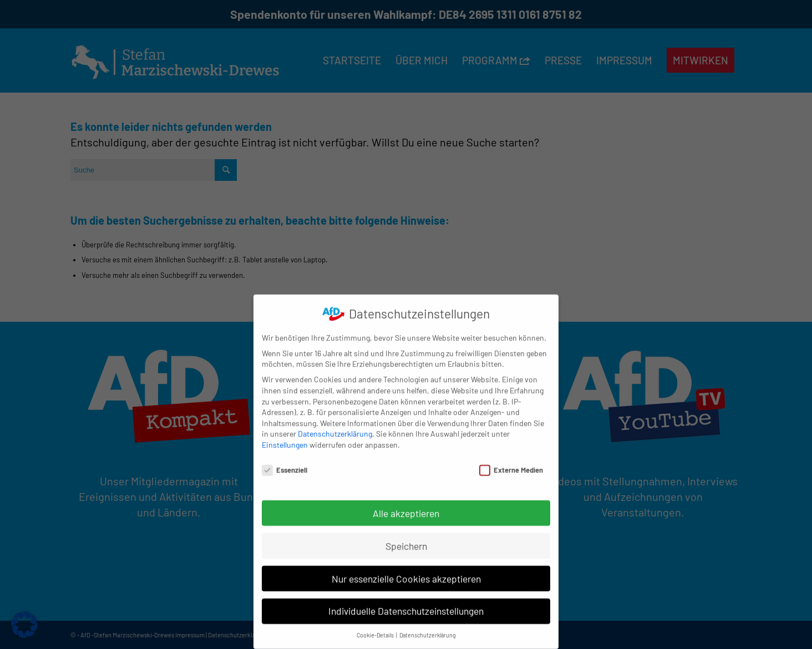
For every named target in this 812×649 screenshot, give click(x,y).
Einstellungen (285, 434)
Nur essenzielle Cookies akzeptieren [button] (406, 568)
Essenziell (285, 460)
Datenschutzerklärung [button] (428, 625)
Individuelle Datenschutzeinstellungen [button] (406, 601)
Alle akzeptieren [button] (406, 503)
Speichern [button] (406, 535)
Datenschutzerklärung (335, 424)
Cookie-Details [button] (376, 625)
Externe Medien (511, 460)
